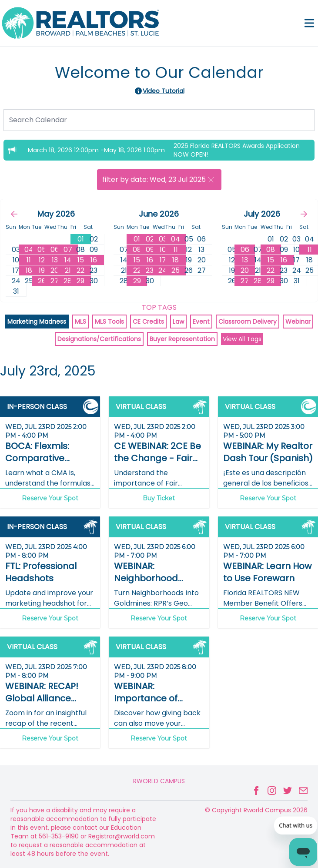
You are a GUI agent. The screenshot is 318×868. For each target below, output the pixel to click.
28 (68, 281)
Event (201, 322)
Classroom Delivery (248, 322)
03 (163, 239)
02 (150, 239)
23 (150, 270)
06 (55, 250)
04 (29, 250)
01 (81, 239)
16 (94, 260)
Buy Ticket (159, 498)
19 (42, 270)
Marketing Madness (37, 322)
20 (55, 270)
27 (55, 281)
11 (29, 260)
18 (29, 270)
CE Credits (148, 322)
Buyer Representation (182, 339)
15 (81, 260)
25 (176, 270)
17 (163, 260)
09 (150, 250)
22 (80, 270)
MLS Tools (109, 322)
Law (178, 322)
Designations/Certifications (99, 339)
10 (163, 250)
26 (42, 281)
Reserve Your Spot (50, 498)
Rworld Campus (159, 781)
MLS (80, 322)
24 (163, 270)
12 (42, 260)
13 (55, 260)
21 (68, 270)
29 (80, 281)
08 (137, 250)
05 (42, 250)
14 (68, 260)
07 (68, 250)
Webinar (298, 322)
